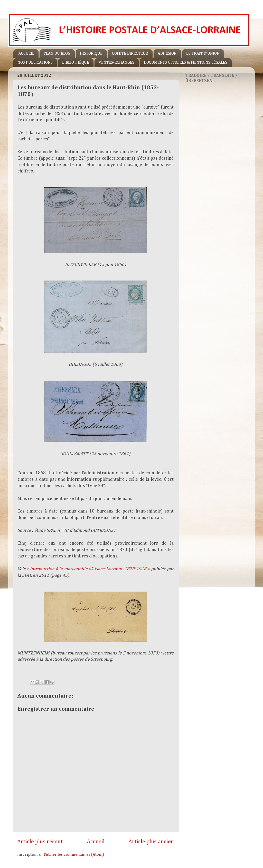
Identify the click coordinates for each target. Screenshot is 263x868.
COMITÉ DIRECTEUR (130, 54)
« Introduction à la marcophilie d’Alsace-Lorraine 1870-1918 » (88, 569)
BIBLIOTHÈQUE (76, 63)
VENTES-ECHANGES (116, 63)
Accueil (96, 842)
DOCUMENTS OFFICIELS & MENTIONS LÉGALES (186, 63)
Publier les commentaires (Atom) (74, 855)
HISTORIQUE (91, 54)
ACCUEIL (26, 54)
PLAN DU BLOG (57, 54)
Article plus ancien (151, 842)
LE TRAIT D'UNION (203, 54)
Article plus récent (40, 842)
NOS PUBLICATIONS (35, 63)
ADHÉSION (167, 54)
